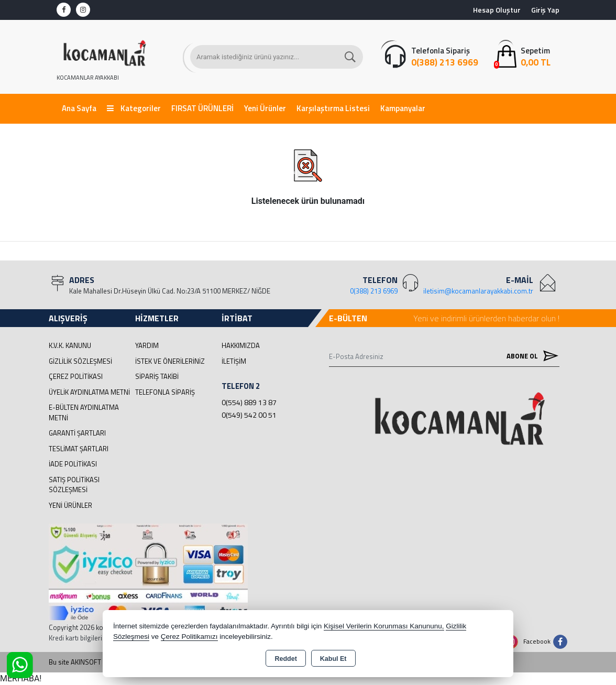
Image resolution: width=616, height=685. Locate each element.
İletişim (234, 361)
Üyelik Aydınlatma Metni (89, 392)
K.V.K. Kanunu (70, 345)
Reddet (285, 659)
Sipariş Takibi (157, 376)
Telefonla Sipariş (165, 392)
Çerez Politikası (76, 376)
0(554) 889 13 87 (249, 402)
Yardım (147, 345)
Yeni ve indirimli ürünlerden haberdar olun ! (486, 318)
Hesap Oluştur (497, 10)
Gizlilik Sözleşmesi (80, 361)
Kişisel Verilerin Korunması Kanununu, (384, 626)
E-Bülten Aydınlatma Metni (84, 412)
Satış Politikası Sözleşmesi (74, 485)
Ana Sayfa (79, 108)
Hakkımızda (241, 345)
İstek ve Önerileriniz (170, 361)
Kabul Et (333, 659)
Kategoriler (134, 108)
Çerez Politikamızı (189, 637)
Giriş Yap (545, 10)
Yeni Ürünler (70, 505)
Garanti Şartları (77, 433)
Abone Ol (530, 356)
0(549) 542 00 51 (249, 415)
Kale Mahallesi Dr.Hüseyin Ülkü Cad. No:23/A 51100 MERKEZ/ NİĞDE (170, 291)
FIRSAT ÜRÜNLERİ (202, 108)
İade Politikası (73, 464)
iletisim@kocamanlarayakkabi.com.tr (478, 291)
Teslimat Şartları (79, 449)
